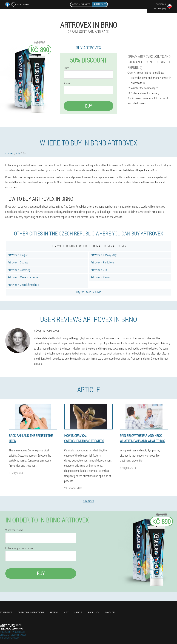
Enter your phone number (19, 548)
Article (78, 612)
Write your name (14, 530)
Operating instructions (31, 612)
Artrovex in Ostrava (18, 262)
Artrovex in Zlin (99, 270)
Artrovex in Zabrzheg (19, 270)
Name (66, 68)
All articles (88, 501)
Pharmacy (94, 612)
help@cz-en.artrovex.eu (12, 629)
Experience (6, 612)
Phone (67, 83)
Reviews (54, 612)
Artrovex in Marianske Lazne (23, 277)
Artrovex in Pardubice (102, 262)
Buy (88, 106)
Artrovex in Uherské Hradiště (23, 285)
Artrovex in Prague (18, 255)
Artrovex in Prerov (100, 277)
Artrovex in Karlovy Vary (104, 255)
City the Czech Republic (89, 292)
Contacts (110, 612)
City (66, 612)
